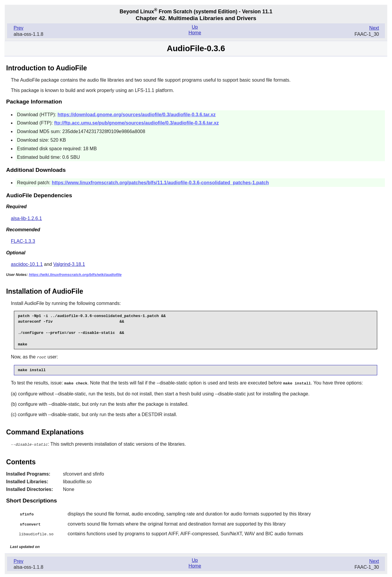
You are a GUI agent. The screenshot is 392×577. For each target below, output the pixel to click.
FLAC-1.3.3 (23, 241)
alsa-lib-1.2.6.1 (26, 218)
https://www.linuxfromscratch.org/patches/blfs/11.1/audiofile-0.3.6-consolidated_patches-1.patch (160, 183)
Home (195, 33)
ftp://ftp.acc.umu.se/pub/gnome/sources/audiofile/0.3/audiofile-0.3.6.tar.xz (137, 123)
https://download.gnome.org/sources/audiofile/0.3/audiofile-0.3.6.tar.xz (137, 115)
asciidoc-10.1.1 (27, 264)
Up (195, 27)
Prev (18, 28)
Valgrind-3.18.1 (69, 264)
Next (374, 28)
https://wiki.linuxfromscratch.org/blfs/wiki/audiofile (75, 275)
